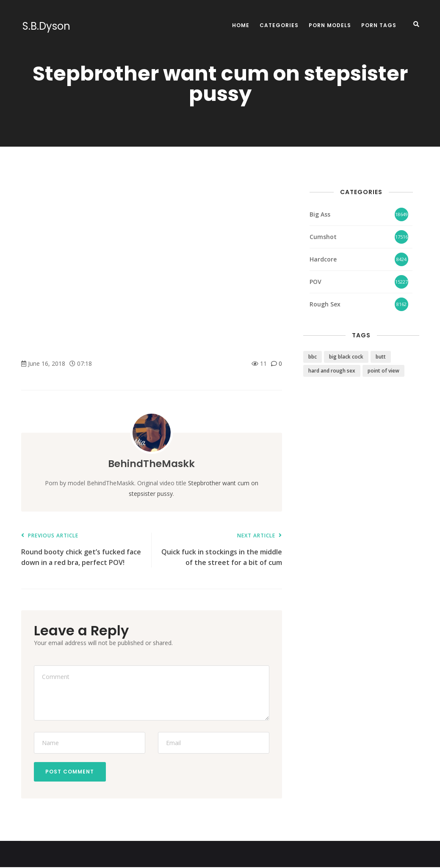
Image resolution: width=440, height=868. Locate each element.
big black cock (346, 357)
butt (381, 357)
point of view (383, 371)
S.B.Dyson (45, 26)
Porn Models (330, 25)
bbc (313, 357)
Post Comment (71, 772)
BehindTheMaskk (151, 463)
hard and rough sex (332, 371)
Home (241, 25)
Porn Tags (379, 25)
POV (315, 282)
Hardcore (323, 259)
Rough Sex (325, 304)
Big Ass (320, 214)
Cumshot (323, 237)
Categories (279, 25)
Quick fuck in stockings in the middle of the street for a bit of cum (221, 550)
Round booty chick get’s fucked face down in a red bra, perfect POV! (82, 550)
